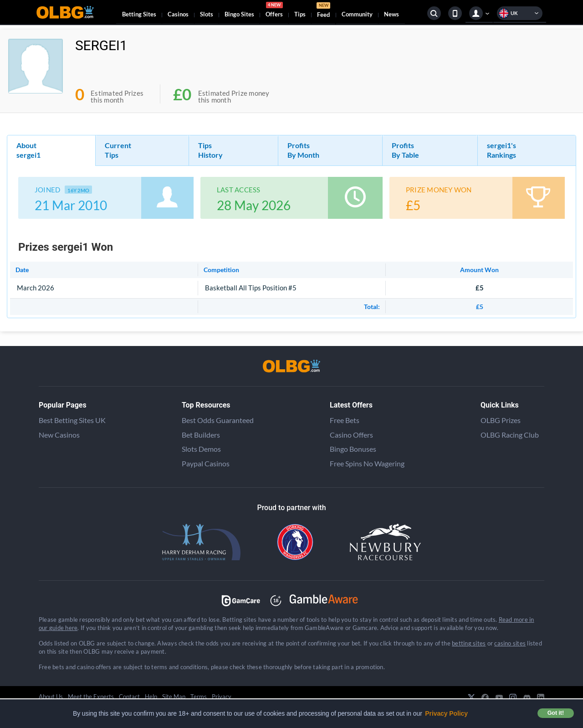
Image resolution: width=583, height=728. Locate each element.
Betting (139, 14)
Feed (323, 11)
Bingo (239, 14)
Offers (274, 11)
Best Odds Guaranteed (218, 420)
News (391, 14)
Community (357, 14)
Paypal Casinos (206, 463)
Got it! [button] (556, 713)
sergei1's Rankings (501, 150)
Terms (199, 697)
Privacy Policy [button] (446, 713)
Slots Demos (201, 449)
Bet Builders (201, 435)
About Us (51, 697)
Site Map (174, 697)
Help (151, 697)
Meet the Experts (91, 697)
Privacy (222, 697)
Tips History (210, 150)
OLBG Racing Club (510, 435)
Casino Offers (351, 435)
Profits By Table (405, 150)
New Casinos (59, 435)
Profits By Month (303, 150)
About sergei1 (28, 150)
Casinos (178, 14)
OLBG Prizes (501, 420)
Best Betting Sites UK (72, 420)
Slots (207, 14)
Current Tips (118, 150)
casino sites (510, 643)
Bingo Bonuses (353, 449)
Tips (300, 14)
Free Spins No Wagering (367, 463)
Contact (129, 697)
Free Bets (345, 420)
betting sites (469, 643)
